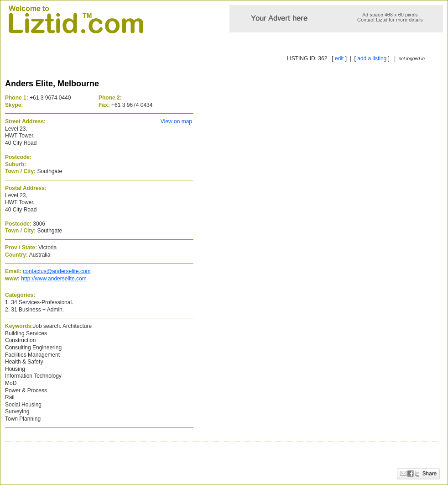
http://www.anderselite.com (54, 279)
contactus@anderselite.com (57, 271)
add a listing (372, 58)
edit (339, 58)
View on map (176, 121)
